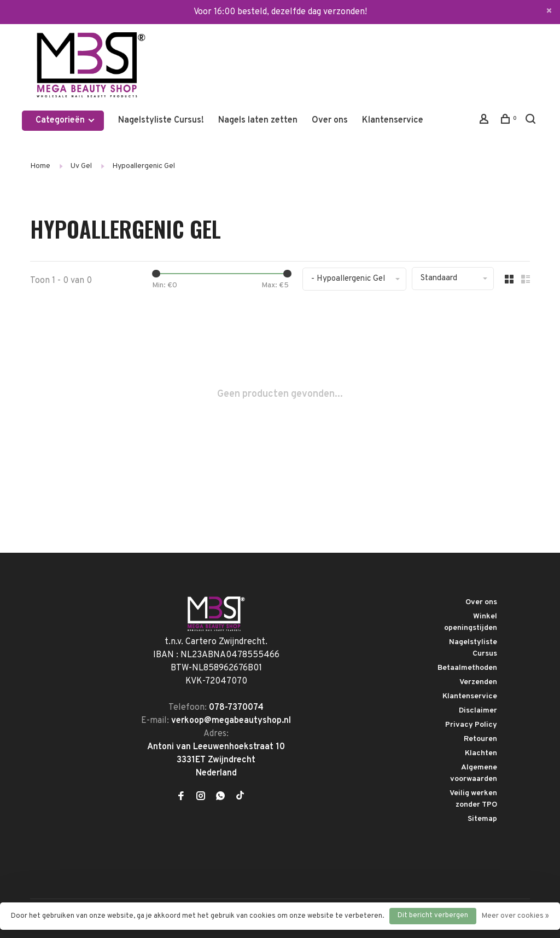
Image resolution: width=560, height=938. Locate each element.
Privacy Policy (471, 725)
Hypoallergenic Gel (144, 166)
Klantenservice (393, 120)
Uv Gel (81, 166)
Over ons (330, 120)
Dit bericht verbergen (433, 916)
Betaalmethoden (467, 668)
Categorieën (66, 120)
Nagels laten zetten (258, 120)
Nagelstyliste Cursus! (161, 120)
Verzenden (478, 682)
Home (40, 166)
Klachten (481, 753)
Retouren (480, 739)
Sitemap (482, 819)
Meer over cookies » (515, 916)
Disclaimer (478, 711)
